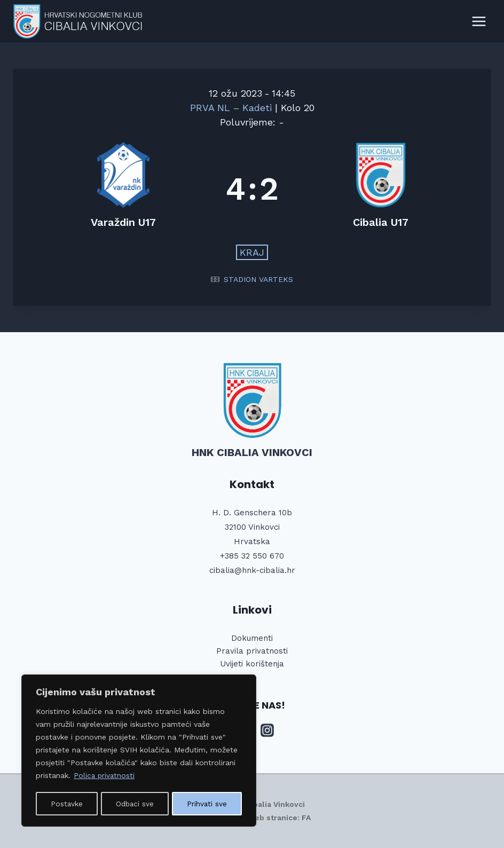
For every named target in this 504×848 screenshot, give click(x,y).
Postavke (66, 804)
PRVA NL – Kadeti (233, 108)
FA (306, 818)
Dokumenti (252, 638)
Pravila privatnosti (252, 651)
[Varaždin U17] (123, 189)
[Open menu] (479, 21)
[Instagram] (267, 731)
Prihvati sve (208, 804)
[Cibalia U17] (381, 189)
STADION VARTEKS (258, 279)
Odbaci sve (135, 804)
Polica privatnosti (105, 777)
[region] (139, 751)
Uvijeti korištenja (252, 664)
